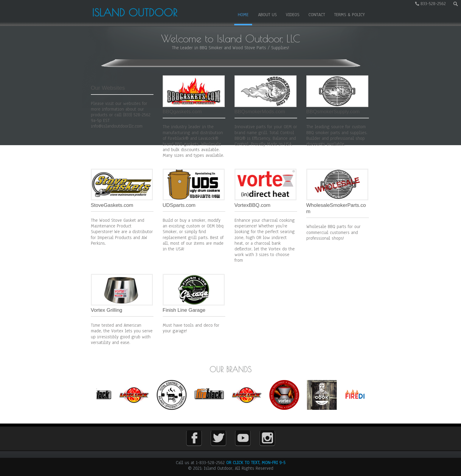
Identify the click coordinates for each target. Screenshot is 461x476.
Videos (293, 15)
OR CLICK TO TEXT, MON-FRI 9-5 (256, 463)
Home (243, 15)
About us (267, 15)
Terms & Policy (349, 15)
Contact (317, 15)
